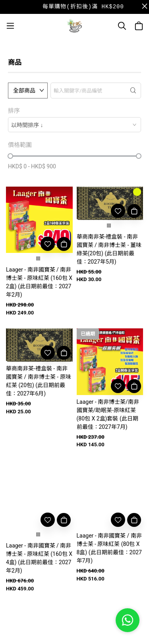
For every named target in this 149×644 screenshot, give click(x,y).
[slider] (10, 156)
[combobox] (74, 125)
